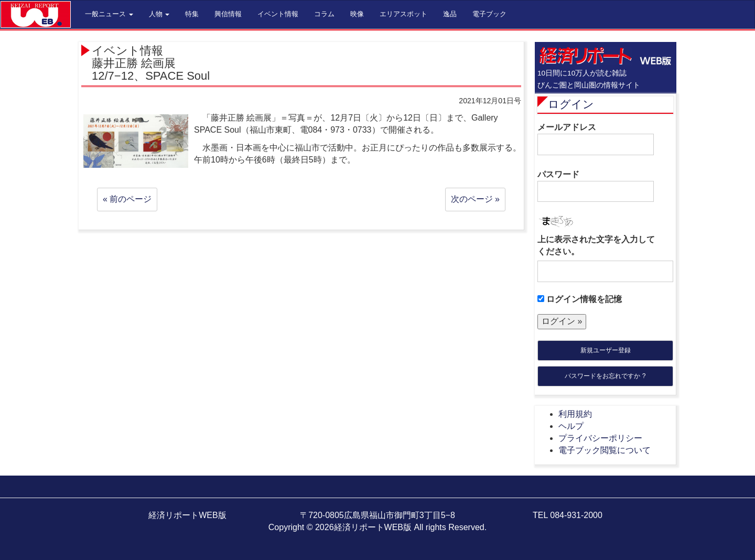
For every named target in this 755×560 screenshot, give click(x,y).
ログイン (571, 104)
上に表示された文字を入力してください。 (596, 245)
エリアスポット (403, 14)
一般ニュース (109, 14)
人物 (159, 14)
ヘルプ (571, 426)
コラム (324, 14)
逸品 (450, 14)
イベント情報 (278, 14)
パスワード (596, 186)
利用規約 (575, 414)
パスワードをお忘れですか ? (605, 376)
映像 (357, 14)
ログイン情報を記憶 (580, 299)
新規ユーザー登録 (606, 350)
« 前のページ (127, 199)
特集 (192, 14)
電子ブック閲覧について (605, 450)
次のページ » (475, 199)
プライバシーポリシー (600, 438)
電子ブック (489, 14)
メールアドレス (596, 139)
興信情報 (228, 14)
